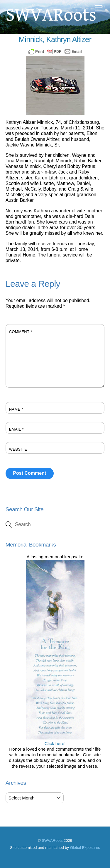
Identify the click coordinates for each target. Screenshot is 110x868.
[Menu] (99, 8)
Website (18, 449)
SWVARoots (52, 840)
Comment (21, 332)
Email (16, 429)
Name (16, 409)
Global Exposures (85, 848)
